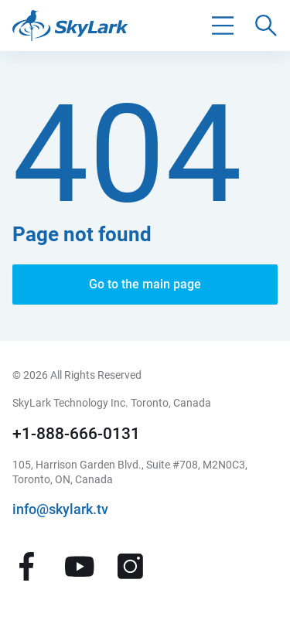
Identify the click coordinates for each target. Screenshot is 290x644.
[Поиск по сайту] (266, 26)
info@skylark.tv (60, 509)
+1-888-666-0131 (76, 433)
